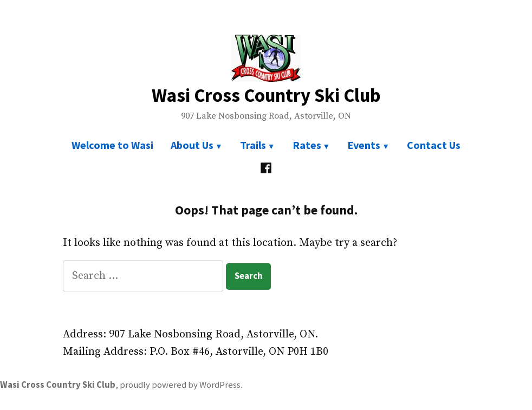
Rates (307, 145)
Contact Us (434, 145)
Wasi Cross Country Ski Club (266, 95)
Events (364, 145)
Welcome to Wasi (112, 145)
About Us (192, 145)
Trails (253, 145)
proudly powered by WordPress (180, 385)
